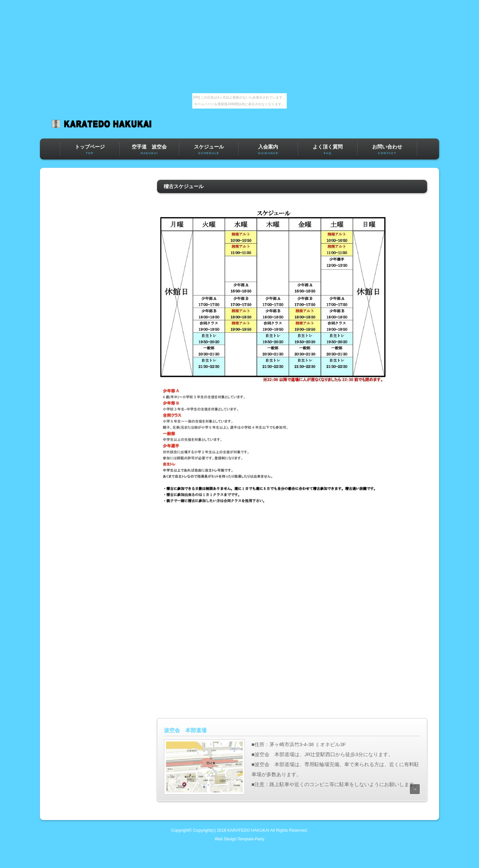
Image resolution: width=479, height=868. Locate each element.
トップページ (90, 150)
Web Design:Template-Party (239, 839)
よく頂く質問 (328, 150)
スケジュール (209, 150)
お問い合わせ (387, 150)
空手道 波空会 (149, 150)
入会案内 (268, 150)
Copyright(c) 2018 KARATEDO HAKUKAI (231, 830)
